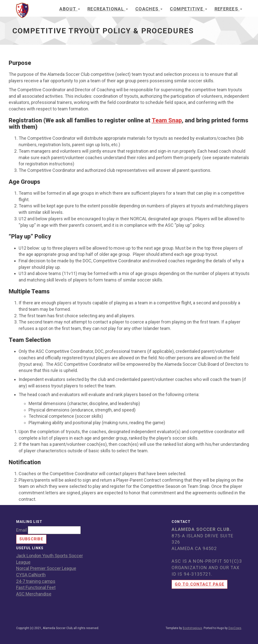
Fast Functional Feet (36, 587)
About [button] (70, 9)
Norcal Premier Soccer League (46, 568)
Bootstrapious (192, 628)
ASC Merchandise (34, 594)
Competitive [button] (188, 9)
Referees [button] (228, 9)
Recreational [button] (108, 9)
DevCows (235, 628)
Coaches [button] (149, 9)
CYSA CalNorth (31, 575)
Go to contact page (200, 584)
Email (21, 530)
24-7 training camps (36, 581)
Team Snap (167, 120)
